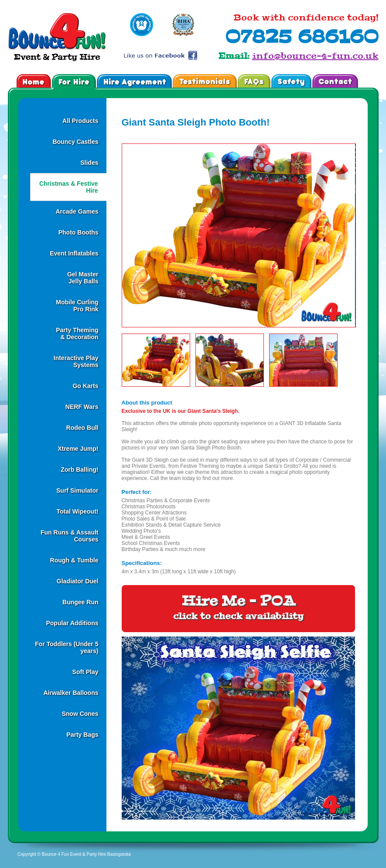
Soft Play (85, 672)
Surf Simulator (77, 490)
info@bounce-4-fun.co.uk (315, 56)
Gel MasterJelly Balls (83, 278)
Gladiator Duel (78, 581)
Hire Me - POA (238, 607)
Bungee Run (80, 602)
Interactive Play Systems (76, 361)
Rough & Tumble (74, 560)
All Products (80, 121)
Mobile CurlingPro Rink (77, 306)
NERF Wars (82, 407)
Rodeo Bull (82, 428)
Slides (89, 163)
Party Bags (82, 735)
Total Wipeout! (77, 511)
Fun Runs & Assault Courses (70, 536)
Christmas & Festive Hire (69, 187)
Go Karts (85, 386)
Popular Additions (72, 623)
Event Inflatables (74, 253)
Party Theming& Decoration (77, 334)
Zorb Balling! (79, 470)
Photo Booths (79, 232)
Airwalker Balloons (71, 693)
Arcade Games (77, 211)
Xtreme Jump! (78, 449)
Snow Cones (80, 714)
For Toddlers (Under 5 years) (67, 647)
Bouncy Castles (75, 142)
